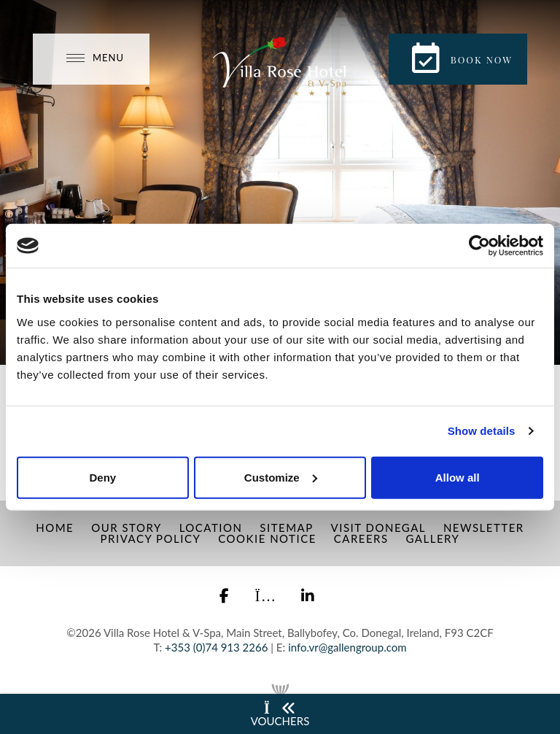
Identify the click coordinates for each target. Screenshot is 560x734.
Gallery (432, 538)
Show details (482, 431)
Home (55, 528)
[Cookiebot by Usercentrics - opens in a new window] (479, 246)
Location (211, 528)
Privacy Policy (151, 538)
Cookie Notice (267, 538)
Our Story (127, 528)
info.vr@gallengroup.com (347, 647)
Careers (361, 538)
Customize (281, 477)
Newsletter (484, 528)
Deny (102, 477)
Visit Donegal (378, 528)
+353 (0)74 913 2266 (216, 647)
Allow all (458, 477)
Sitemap (286, 528)
